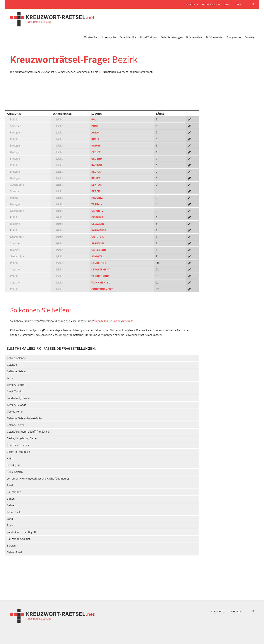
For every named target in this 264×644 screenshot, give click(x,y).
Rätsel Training (148, 37)
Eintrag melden (211, 4)
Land (10, 519)
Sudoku (249, 37)
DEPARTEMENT (101, 269)
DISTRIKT (97, 217)
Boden (11, 499)
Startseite (192, 4)
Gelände (12, 365)
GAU (94, 119)
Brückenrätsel (194, 37)
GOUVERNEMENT (102, 289)
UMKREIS (97, 211)
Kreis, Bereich (15, 472)
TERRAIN (97, 204)
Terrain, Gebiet (16, 385)
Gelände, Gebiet (16, 371)
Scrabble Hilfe (128, 37)
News (227, 4)
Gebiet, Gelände (16, 358)
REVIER (96, 178)
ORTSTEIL (98, 237)
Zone (10, 525)
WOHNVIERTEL (101, 283)
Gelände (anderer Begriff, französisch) (29, 432)
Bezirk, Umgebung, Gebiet (22, 438)
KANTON (97, 165)
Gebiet (11, 505)
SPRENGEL (98, 243)
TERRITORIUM (100, 276)
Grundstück (14, 512)
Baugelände (14, 492)
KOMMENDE (99, 230)
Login (238, 4)
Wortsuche (91, 37)
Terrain (11, 378)
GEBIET (96, 152)
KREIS (95, 139)
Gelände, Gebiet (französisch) (24, 418)
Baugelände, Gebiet (18, 539)
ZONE (95, 126)
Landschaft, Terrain (18, 398)
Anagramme (234, 37)
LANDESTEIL (99, 263)
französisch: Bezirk (18, 445)
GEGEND (97, 159)
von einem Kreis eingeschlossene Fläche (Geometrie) (38, 479)
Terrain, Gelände (17, 405)
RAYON (96, 146)
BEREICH (97, 191)
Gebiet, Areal (14, 552)
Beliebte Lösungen (172, 37)
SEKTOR (96, 185)
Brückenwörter (215, 37)
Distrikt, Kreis (15, 465)
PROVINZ (97, 198)
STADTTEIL (98, 256)
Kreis (10, 458)
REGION (96, 172)
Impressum (235, 611)
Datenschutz (217, 611)
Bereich (11, 546)
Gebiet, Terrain (16, 412)
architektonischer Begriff (21, 532)
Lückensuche (108, 37)
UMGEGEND (99, 250)
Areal (10, 485)
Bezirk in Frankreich (18, 452)
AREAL (95, 132)
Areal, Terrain (15, 391)
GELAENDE (98, 224)
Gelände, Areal (15, 425)
